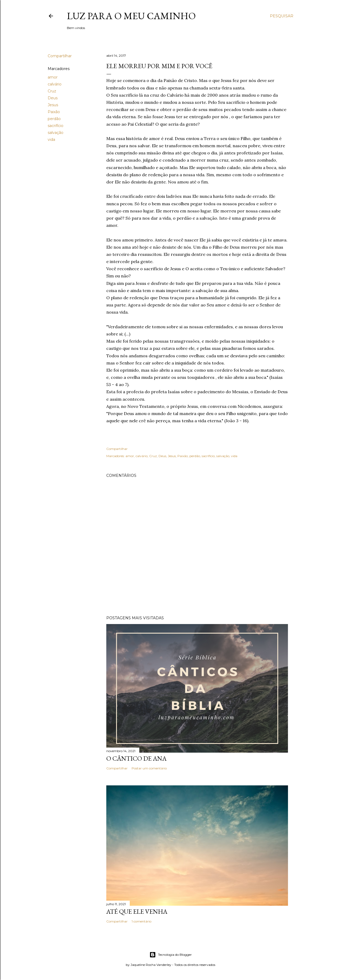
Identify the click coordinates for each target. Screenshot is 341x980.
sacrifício (56, 126)
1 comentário (141, 921)
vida (51, 140)
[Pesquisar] (282, 16)
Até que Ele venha (137, 911)
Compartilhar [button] (60, 56)
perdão (54, 119)
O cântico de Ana (136, 758)
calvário (55, 84)
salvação (56, 133)
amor (53, 77)
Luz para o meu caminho (131, 16)
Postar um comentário (149, 768)
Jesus (53, 105)
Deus (53, 98)
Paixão (54, 112)
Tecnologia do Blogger (171, 955)
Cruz (52, 91)
